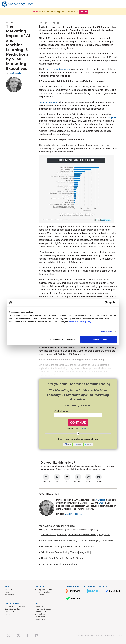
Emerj (101, 503)
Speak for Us (10, 614)
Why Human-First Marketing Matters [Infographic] (66, 552)
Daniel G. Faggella (73, 514)
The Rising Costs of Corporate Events (60, 564)
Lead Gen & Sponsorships (15, 606)
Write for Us (10, 612)
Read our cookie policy (80, 322)
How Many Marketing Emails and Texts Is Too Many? (68, 546)
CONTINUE (78, 423)
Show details (107, 331)
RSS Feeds (10, 592)
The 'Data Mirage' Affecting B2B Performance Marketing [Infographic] (76, 535)
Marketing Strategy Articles (57, 526)
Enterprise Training (42, 592)
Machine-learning (48, 102)
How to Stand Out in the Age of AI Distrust (62, 558)
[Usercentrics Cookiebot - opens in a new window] (106, 303)
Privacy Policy (40, 617)
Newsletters (10, 595)
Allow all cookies (99, 339)
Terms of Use (40, 614)
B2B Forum (39, 595)
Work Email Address (61, 411)
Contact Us (39, 606)
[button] (68, 444)
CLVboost (101, 500)
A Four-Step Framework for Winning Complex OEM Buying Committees (77, 540)
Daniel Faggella (15, 73)
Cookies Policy (41, 619)
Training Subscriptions (44, 590)
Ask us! (83, 12)
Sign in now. (85, 428)
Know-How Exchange (43, 609)
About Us (9, 590)
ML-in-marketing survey (58, 69)
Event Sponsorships (13, 609)
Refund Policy (40, 612)
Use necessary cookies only (63, 339)
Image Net (112, 117)
